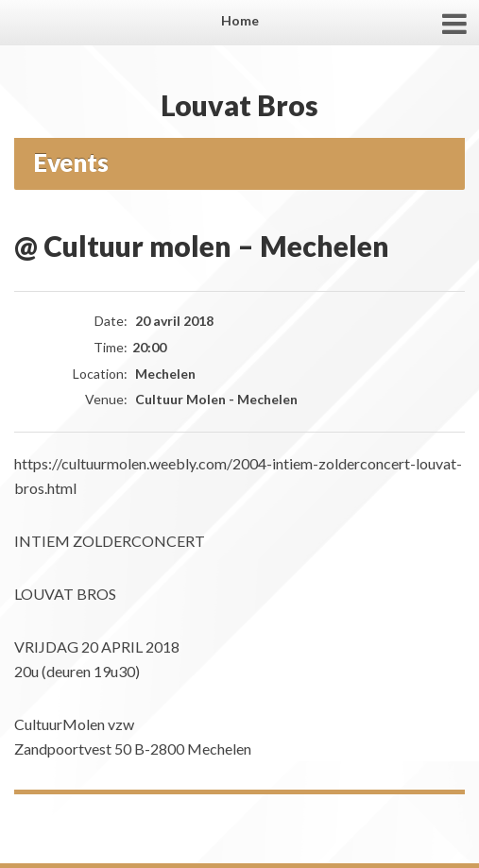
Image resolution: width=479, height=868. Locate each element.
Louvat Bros (239, 105)
